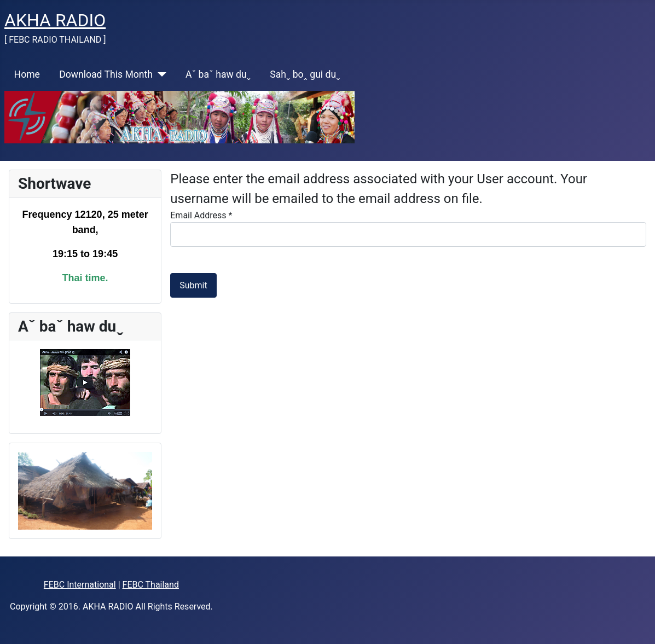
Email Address (201, 215)
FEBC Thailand (151, 585)
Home (27, 74)
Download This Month (106, 74)
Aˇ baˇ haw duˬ (218, 74)
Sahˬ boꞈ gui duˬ (305, 74)
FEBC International (80, 585)
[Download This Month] (160, 74)
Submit (193, 285)
